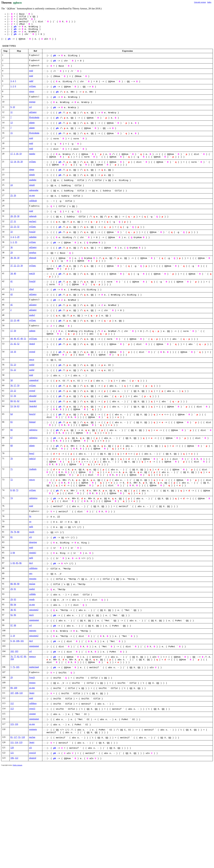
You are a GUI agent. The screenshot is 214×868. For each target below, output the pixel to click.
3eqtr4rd (33, 406)
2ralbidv (33, 469)
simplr (32, 175)
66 (12, 430)
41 (12, 281)
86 (20, 563)
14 (15, 162)
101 (22, 641)
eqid (31, 71)
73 (17, 490)
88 (12, 584)
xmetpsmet (34, 620)
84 (14, 553)
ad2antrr (33, 112)
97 (12, 625)
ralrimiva (33, 430)
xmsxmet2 (34, 610)
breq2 (32, 453)
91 (15, 589)
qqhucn (17, 3)
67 (12, 438)
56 (12, 385)
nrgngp (32, 102)
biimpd (32, 422)
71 (12, 469)
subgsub (33, 216)
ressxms (33, 579)
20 (22, 162)
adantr (32, 123)
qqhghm (33, 237)
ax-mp (32, 195)
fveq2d (32, 232)
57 (15, 385)
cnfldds (32, 594)
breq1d (32, 414)
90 (18, 584)
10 (14, 107)
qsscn (32, 359)
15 (12, 133)
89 (15, 584)
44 (12, 339)
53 (12, 406)
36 (12, 247)
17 (12, 154)
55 (12, 365)
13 (12, 123)
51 (25, 339)
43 (12, 294)
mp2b (32, 532)
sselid (32, 365)
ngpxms (33, 630)
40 (15, 273)
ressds (32, 599)
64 (12, 414)
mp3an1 (33, 221)
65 (12, 422)
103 (17, 651)
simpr (32, 91)
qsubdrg (33, 180)
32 (18, 227)
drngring (33, 542)
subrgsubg (34, 190)
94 (15, 605)
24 (12, 185)
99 (25, 656)
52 (18, 344)
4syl (31, 563)
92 (12, 615)
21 (12, 344)
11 (11, 112)
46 (15, 339)
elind (31, 289)
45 (12, 305)
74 (12, 498)
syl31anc (33, 339)
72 (12, 480)
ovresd (32, 352)
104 (12, 659)
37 (12, 266)
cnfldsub (33, 201)
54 (15, 406)
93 (15, 599)
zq (30, 521)
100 (18, 641)
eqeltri (32, 589)
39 (22, 266)
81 (12, 537)
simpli (32, 185)
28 (12, 216)
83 (14, 563)
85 (17, 563)
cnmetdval (34, 380)
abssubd (33, 396)
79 (15, 532)
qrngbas (33, 252)
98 (15, 625)
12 (12, 162)
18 (17, 154)
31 (15, 221)
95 (15, 610)
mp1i (31, 615)
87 (22, 656)
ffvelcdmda (34, 117)
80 (18, 532)
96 (15, 615)
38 (12, 258)
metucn (32, 656)
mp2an (32, 584)
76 (12, 656)
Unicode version (200, 2)
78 (12, 532)
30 (18, 216)
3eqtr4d (33, 401)
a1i (30, 537)
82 (18, 656)
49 (22, 339)
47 (18, 339)
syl (30, 107)
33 (12, 232)
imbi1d (32, 459)
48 (18, 320)
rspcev (32, 480)
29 (15, 216)
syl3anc (33, 162)
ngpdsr (32, 154)
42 (15, 344)
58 (12, 380)
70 (12, 459)
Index (209, 2)
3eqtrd (32, 344)
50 (15, 331)
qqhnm (32, 331)
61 (15, 401)
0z (30, 516)
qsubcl (32, 315)
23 (15, 227)
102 (12, 651)
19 (20, 154)
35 (16, 242)
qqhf (31, 81)
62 (18, 401)
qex (31, 573)
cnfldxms (33, 568)
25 (12, 195)
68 (12, 445)
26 (15, 195)
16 (18, 162)
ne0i (31, 527)
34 (12, 273)
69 (14, 490)
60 (12, 401)
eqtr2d (32, 273)
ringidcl (33, 553)
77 (15, 656)
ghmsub (33, 258)
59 (18, 385)
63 (18, 406)
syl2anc (33, 86)
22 (12, 227)
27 (12, 221)
